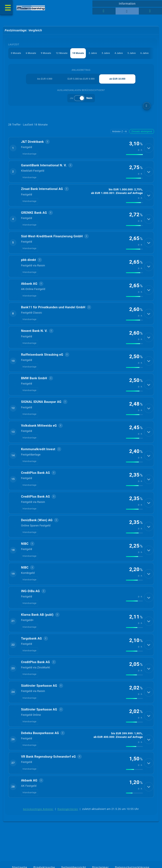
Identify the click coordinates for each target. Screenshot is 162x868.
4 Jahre (119, 53)
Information (127, 4)
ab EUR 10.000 (117, 79)
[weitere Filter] (147, 106)
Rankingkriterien (68, 809)
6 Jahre (145, 53)
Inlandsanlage (30, 154)
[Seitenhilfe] (150, 11)
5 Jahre (132, 53)
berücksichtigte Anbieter (38, 809)
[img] (134, 155)
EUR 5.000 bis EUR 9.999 (81, 79)
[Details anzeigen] (149, 148)
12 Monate (62, 53)
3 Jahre (106, 53)
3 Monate (16, 53)
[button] (81, 148)
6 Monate (31, 53)
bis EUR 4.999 (45, 79)
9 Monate (46, 53)
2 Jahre (93, 53)
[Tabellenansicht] (104, 11)
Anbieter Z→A (119, 131)
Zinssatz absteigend (142, 131)
